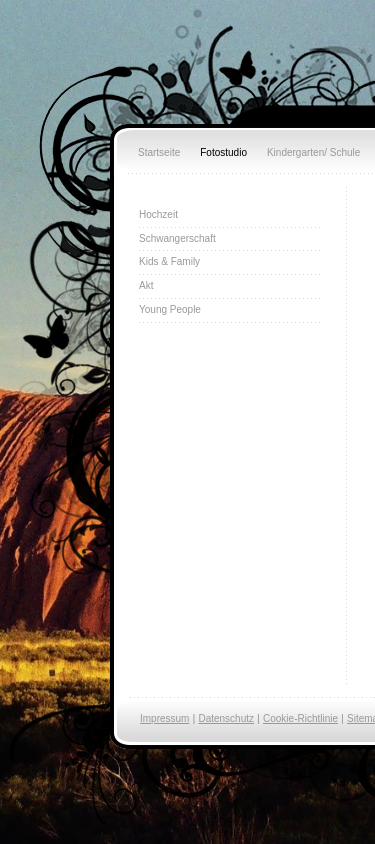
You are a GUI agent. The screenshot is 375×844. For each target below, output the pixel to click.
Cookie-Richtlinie (300, 718)
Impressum (164, 718)
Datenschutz (226, 718)
